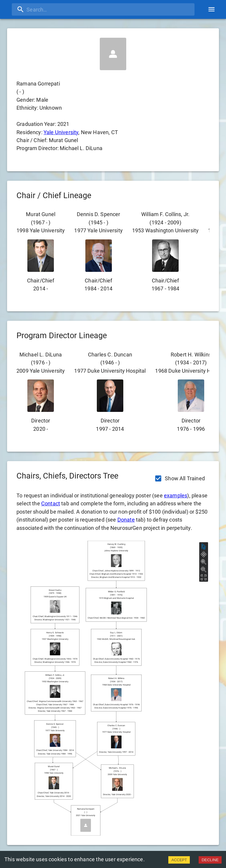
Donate (126, 520)
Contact (51, 503)
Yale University (61, 132)
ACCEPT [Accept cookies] (179, 860)
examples (176, 495)
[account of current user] (211, 9)
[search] (103, 9)
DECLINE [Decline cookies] (210, 860)
